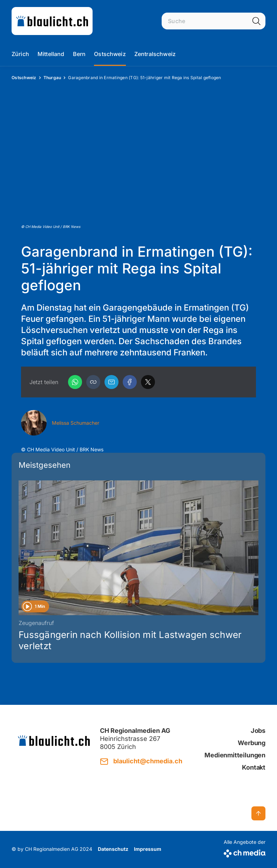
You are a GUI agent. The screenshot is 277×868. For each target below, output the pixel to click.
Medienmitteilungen (235, 755)
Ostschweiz (110, 54)
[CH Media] (245, 852)
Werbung (252, 743)
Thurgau (52, 78)
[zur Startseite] (52, 21)
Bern (79, 54)
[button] (93, 382)
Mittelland (51, 54)
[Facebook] (130, 382)
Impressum (148, 849)
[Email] (112, 382)
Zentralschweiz (155, 54)
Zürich (20, 54)
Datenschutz (113, 849)
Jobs (258, 731)
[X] (148, 382)
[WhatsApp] (75, 382)
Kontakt (254, 767)
